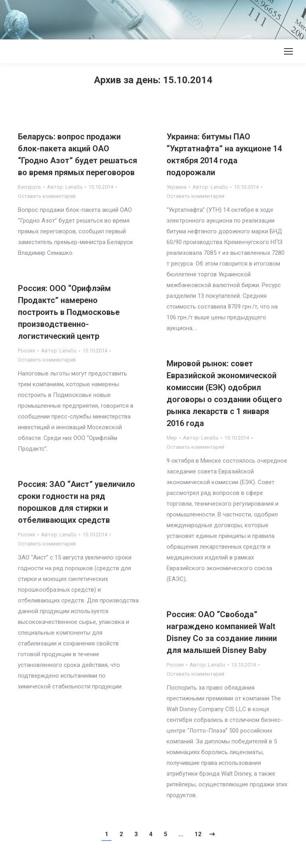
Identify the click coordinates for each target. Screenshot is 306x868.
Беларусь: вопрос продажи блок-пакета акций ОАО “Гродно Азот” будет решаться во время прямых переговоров (77, 154)
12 (198, 834)
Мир (172, 438)
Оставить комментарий (47, 196)
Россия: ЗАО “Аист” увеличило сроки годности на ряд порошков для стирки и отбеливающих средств (76, 502)
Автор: (65, 187)
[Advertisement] (145, 18)
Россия (26, 351)
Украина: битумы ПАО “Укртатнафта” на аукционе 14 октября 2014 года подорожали (224, 154)
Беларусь (29, 187)
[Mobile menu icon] (288, 51)
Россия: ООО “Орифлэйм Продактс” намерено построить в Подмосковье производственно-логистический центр (69, 312)
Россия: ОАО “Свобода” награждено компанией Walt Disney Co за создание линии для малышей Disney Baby (222, 632)
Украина (177, 187)
